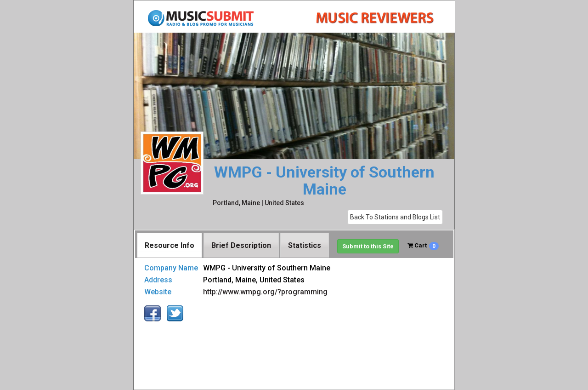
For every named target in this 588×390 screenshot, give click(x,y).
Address (158, 280)
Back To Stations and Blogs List (395, 217)
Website (158, 292)
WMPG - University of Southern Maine (324, 181)
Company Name (171, 268)
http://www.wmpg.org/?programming (265, 292)
